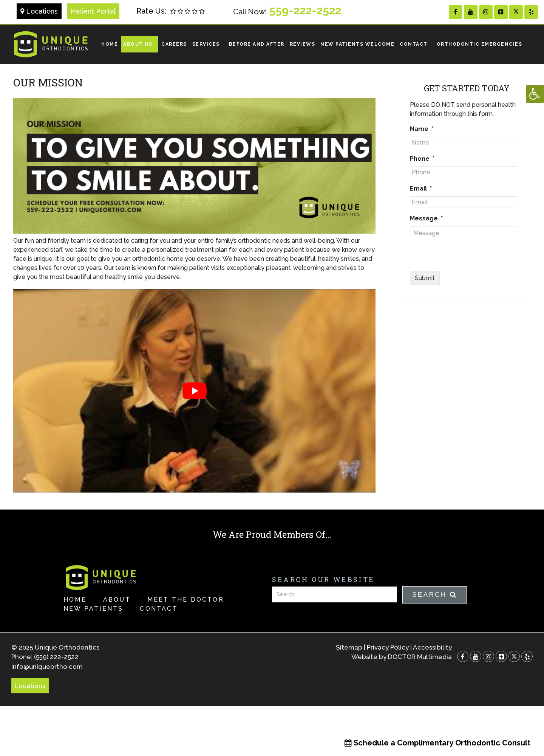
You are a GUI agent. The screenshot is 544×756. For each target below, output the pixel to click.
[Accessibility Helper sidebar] (535, 94)
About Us (138, 44)
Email (421, 189)
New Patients (93, 609)
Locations (39, 11)
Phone (422, 159)
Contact (414, 44)
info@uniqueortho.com (47, 667)
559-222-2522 (305, 10)
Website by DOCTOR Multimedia (402, 657)
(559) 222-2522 (56, 657)
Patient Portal (93, 11)
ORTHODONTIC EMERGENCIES (480, 44)
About (117, 600)
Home (110, 44)
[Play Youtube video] (194, 391)
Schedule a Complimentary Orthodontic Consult (437, 743)
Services (206, 44)
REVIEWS (303, 44)
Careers (174, 44)
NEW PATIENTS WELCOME (357, 44)
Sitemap (349, 647)
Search (435, 595)
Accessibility (432, 647)
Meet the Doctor (186, 600)
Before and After (257, 44)
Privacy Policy (388, 647)
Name (422, 129)
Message (426, 218)
